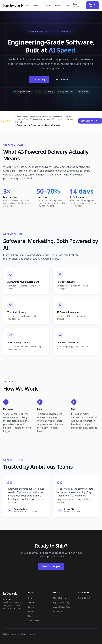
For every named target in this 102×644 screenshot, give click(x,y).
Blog (67, 5)
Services (37, 5)
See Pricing (39, 80)
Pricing (48, 5)
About (58, 5)
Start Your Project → (90, 121)
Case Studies (76, 5)
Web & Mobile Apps (62, 607)
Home (26, 5)
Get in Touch (62, 80)
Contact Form (84, 598)
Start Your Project (51, 566)
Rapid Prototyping (61, 602)
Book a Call (92, 5)
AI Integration (59, 611)
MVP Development (61, 598)
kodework (13, 5)
